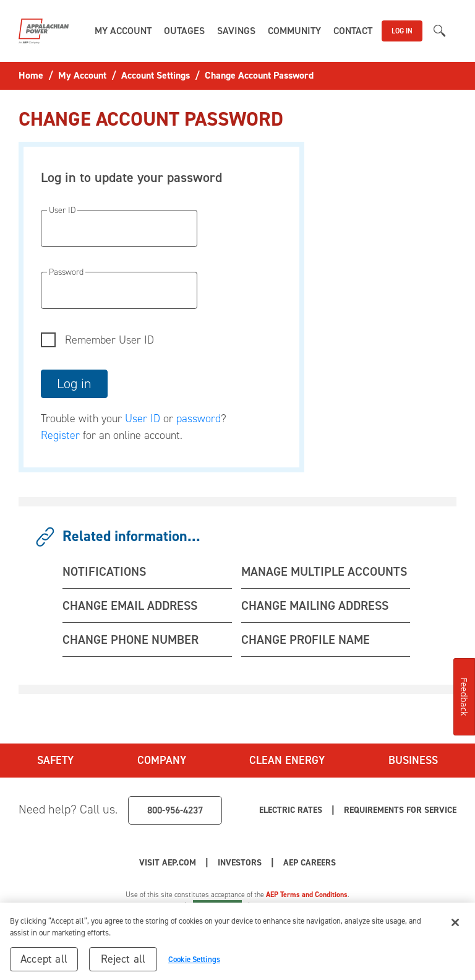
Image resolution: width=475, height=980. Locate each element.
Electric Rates (291, 810)
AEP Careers (310, 863)
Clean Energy (287, 760)
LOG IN (402, 31)
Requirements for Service (400, 810)
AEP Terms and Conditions (307, 895)
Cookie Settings (217, 906)
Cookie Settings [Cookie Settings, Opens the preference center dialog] (194, 964)
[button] (123, 31)
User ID (143, 418)
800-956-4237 (175, 810)
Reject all (123, 963)
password (199, 418)
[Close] (455, 927)
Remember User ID (109, 340)
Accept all (44, 963)
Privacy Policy (157, 906)
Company (162, 760)
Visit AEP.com (168, 863)
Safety (55, 760)
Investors (240, 863)
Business (413, 760)
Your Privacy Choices (307, 906)
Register (60, 435)
